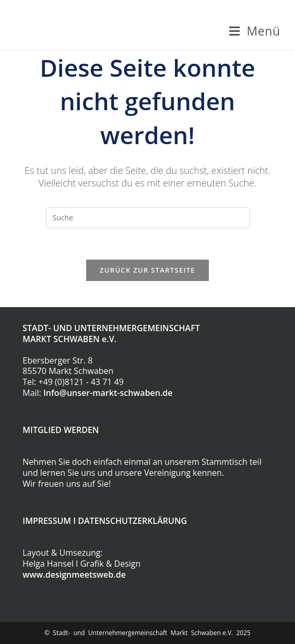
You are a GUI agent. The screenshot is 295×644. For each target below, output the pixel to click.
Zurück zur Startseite (147, 270)
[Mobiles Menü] (255, 31)
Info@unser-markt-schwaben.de (108, 393)
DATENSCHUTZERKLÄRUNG (132, 521)
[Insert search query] (148, 218)
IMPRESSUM (47, 521)
